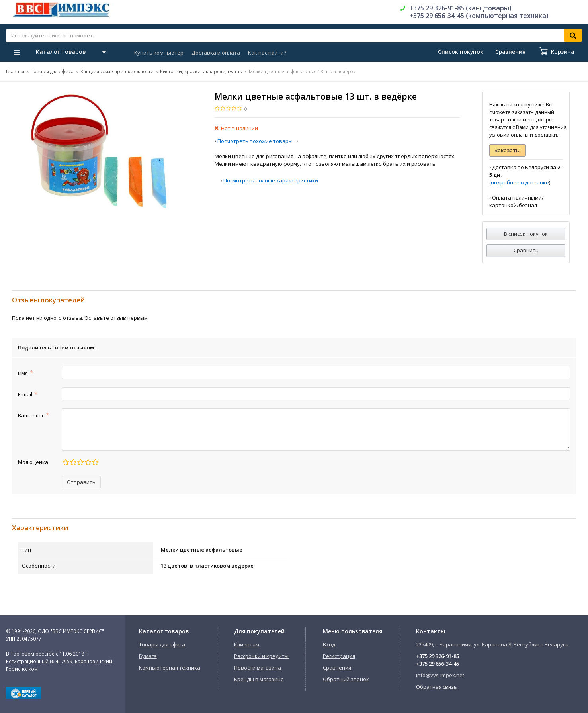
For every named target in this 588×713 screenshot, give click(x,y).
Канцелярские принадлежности (117, 71)
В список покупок (526, 234)
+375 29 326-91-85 (438, 656)
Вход (329, 644)
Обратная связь (437, 687)
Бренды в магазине (259, 679)
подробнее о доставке (520, 182)
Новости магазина (258, 668)
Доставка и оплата (216, 53)
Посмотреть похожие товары (255, 141)
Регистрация (339, 656)
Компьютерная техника (170, 668)
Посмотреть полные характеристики (271, 180)
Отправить (81, 482)
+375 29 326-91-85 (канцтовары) (460, 8)
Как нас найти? (267, 53)
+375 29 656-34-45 (438, 664)
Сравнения (337, 668)
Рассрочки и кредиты (261, 656)
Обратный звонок (346, 679)
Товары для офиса (52, 71)
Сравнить (526, 250)
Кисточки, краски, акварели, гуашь (201, 71)
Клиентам (247, 644)
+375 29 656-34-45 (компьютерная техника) (479, 16)
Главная (15, 71)
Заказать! (508, 150)
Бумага (148, 656)
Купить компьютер (159, 53)
